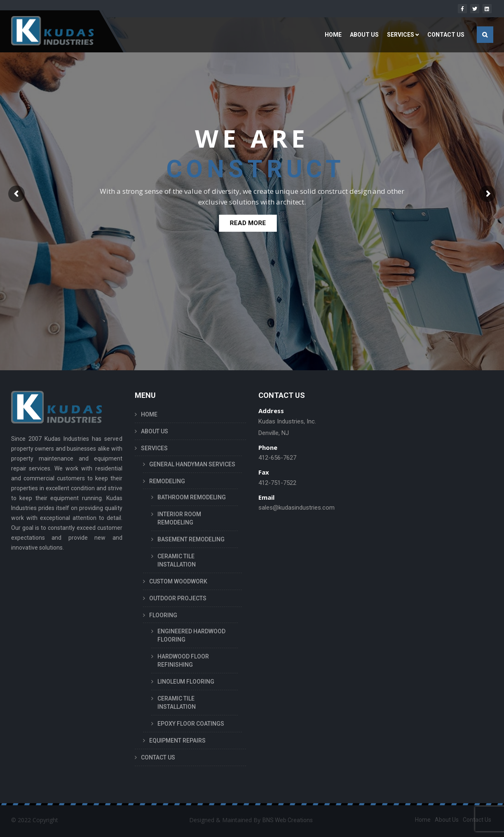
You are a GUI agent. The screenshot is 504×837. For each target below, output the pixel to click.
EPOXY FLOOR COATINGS (191, 724)
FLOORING (163, 615)
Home (423, 820)
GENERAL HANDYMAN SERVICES (192, 464)
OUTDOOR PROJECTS (178, 598)
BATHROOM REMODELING (192, 497)
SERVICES (401, 35)
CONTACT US (446, 35)
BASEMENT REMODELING (191, 539)
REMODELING (167, 481)
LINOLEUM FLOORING (186, 682)
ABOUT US (364, 35)
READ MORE (248, 225)
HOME (333, 35)
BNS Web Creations (288, 820)
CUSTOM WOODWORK (178, 581)
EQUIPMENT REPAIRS (177, 741)
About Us (447, 820)
